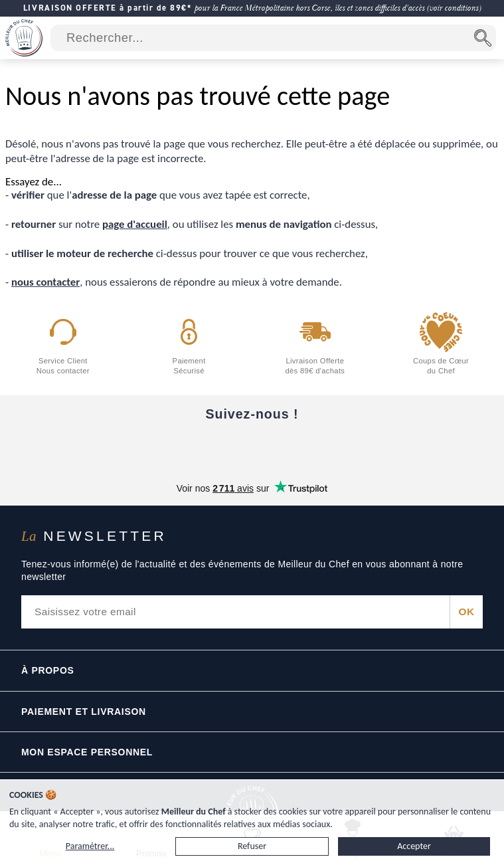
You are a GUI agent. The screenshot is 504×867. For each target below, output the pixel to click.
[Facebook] (141, 447)
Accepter (414, 846)
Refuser (252, 846)
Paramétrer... (90, 846)
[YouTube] (197, 447)
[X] (308, 447)
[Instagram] (252, 447)
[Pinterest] (364, 447)
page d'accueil (135, 224)
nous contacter (45, 282)
